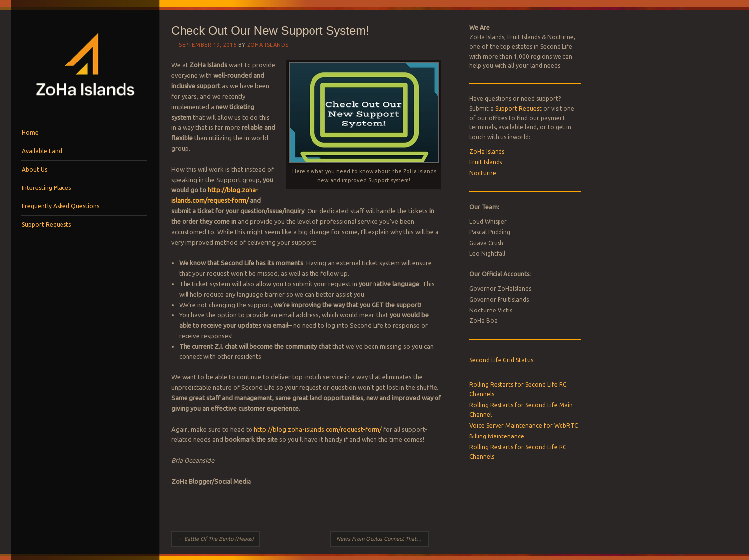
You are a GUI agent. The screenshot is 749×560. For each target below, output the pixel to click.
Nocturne (483, 173)
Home (30, 133)
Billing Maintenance (497, 436)
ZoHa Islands (268, 45)
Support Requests (46, 224)
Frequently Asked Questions (61, 206)
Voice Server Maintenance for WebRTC (524, 425)
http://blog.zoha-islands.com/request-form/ (318, 429)
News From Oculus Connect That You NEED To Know (382, 539)
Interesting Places (46, 188)
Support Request (518, 108)
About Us (34, 169)
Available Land (42, 151)
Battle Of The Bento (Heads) (216, 539)
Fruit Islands (486, 162)
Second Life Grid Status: (502, 360)
